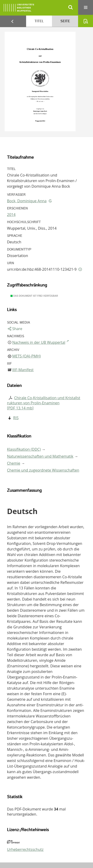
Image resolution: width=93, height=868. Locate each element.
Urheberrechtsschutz (25, 849)
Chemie (14, 463)
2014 (11, 215)
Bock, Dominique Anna (27, 201)
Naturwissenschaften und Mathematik (40, 456)
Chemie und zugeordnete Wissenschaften (43, 470)
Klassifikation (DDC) (24, 449)
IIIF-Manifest (23, 370)
